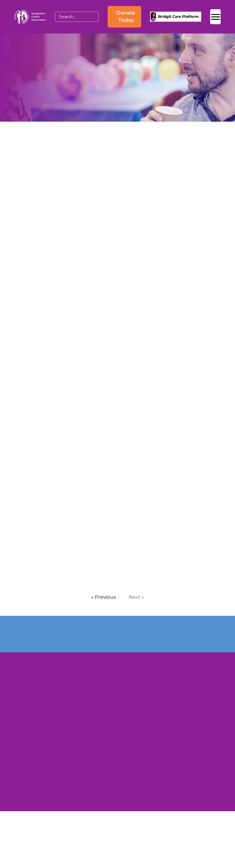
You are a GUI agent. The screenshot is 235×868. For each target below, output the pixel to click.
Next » (136, 597)
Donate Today (126, 17)
